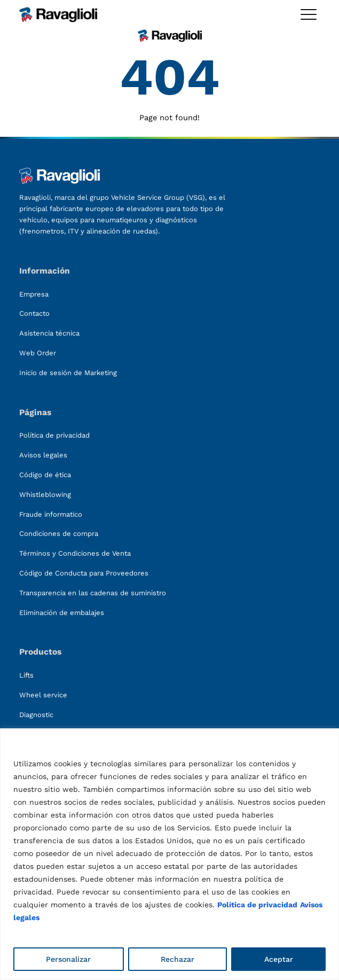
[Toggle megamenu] (309, 14)
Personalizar (68, 959)
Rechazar (178, 959)
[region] (169, 854)
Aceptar (279, 959)
